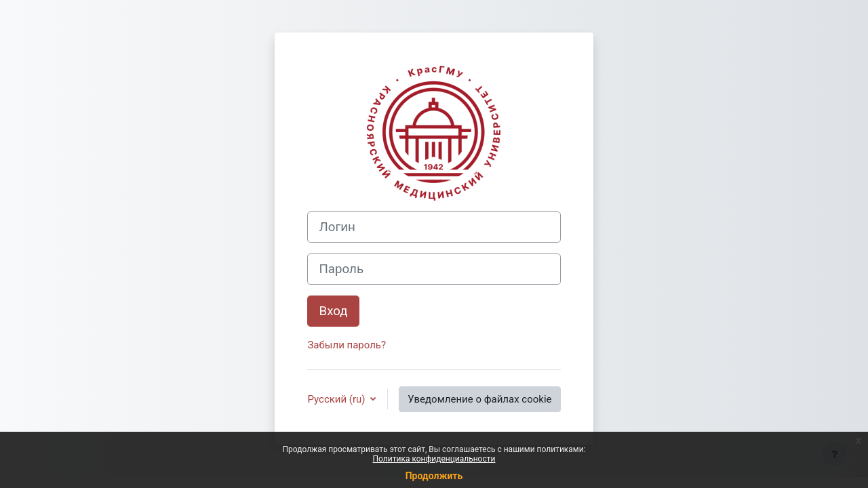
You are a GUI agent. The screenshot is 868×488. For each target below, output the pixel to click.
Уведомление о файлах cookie (479, 399)
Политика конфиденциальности (434, 459)
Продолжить (434, 476)
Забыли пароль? (347, 345)
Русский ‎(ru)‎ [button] (337, 399)
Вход (333, 311)
